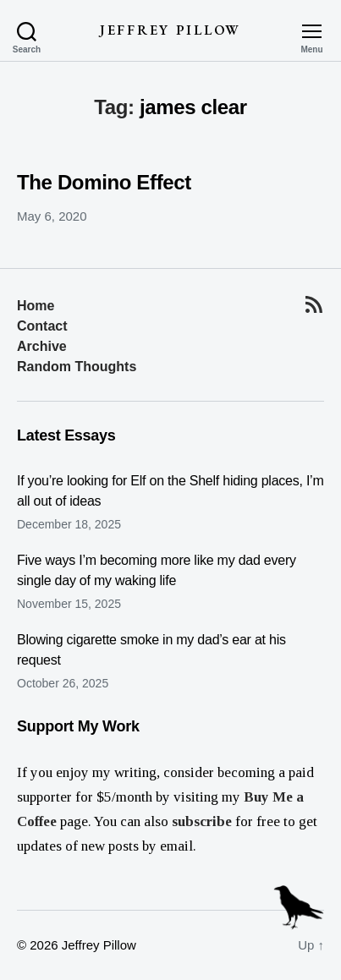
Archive (42, 346)
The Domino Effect (104, 182)
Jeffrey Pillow (170, 30)
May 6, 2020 (52, 216)
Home (36, 306)
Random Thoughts (77, 367)
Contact (42, 326)
